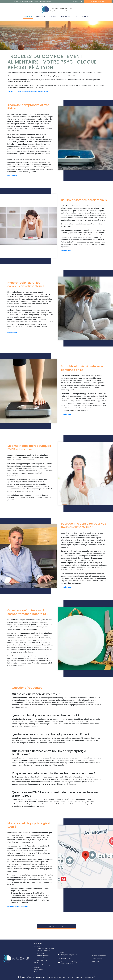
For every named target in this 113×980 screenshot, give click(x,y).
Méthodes (40, 17)
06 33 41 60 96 (78, 2)
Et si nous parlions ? (56, 926)
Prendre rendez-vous (98, 2)
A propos (52, 17)
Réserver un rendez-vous (17, 906)
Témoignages (65, 17)
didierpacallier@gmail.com (27, 91)
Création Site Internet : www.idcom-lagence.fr (38, 977)
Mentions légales (78, 977)
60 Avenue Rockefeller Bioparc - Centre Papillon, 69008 (33, 2)
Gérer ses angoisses (43, 955)
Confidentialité (90, 977)
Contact (86, 17)
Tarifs (76, 17)
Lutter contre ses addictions (45, 948)
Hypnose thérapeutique (44, 965)
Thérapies (27, 17)
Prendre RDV (12, 91)
